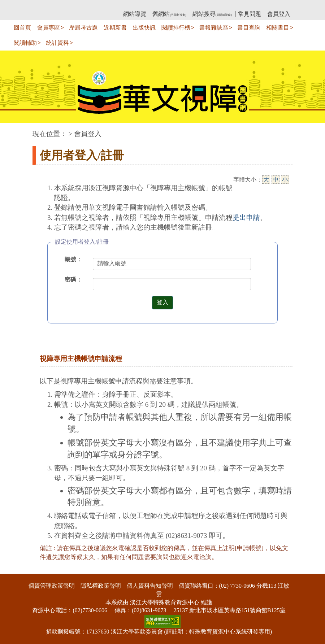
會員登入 (279, 14)
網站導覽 (135, 14)
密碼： (73, 280)
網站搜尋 (212, 14)
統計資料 (57, 43)
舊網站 (169, 14)
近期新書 (115, 28)
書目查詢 (249, 28)
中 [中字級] (276, 180)
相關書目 (278, 28)
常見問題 (250, 14)
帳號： (73, 259)
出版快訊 (144, 28)
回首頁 (22, 28)
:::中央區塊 (14, 130)
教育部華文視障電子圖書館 (96, 6)
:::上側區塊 (46, 6)
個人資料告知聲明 (150, 586)
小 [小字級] (285, 180)
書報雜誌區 (214, 28)
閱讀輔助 (25, 43)
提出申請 (246, 217)
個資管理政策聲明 (52, 586)
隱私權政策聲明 (101, 586)
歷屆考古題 (83, 28)
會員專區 (48, 28)
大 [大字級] (266, 180)
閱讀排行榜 (176, 28)
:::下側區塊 (14, 569)
